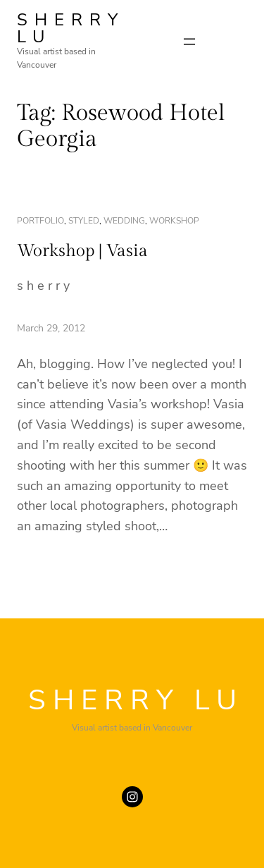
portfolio (40, 221)
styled (84, 221)
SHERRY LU (71, 28)
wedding (124, 221)
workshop (174, 221)
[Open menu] (189, 42)
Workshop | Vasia (82, 251)
